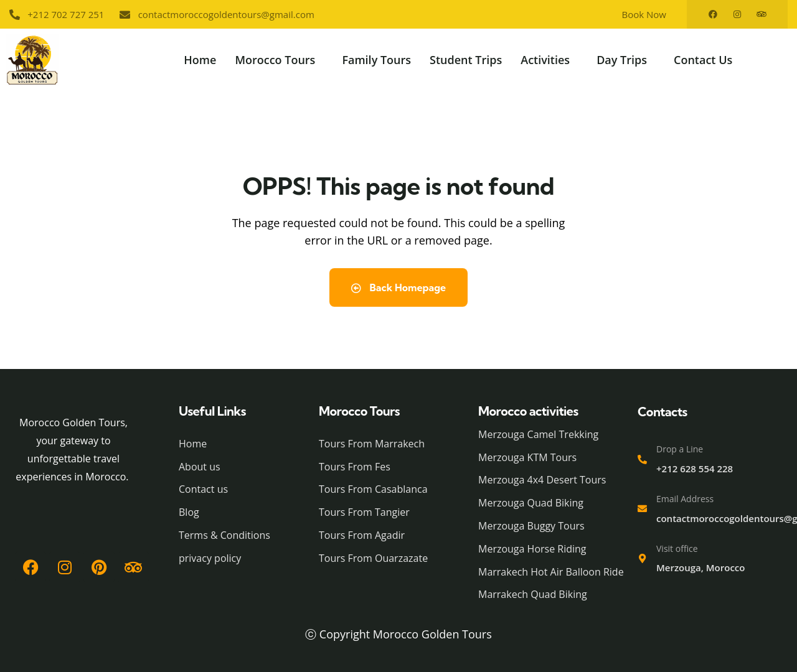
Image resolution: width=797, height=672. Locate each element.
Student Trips (466, 60)
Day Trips (622, 60)
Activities (545, 60)
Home (200, 60)
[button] (279, 60)
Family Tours (376, 60)
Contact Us (703, 60)
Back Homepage (398, 287)
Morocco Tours (275, 60)
